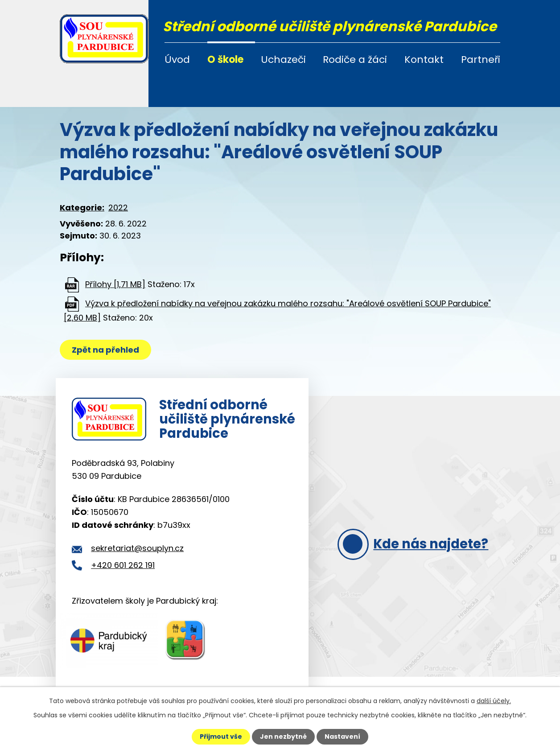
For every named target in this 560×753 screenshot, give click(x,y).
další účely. (494, 701)
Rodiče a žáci (355, 60)
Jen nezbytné (283, 737)
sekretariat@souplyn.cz (137, 548)
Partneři (481, 60)
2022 (118, 208)
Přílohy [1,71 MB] (115, 284)
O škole (225, 60)
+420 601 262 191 (123, 565)
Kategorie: (82, 208)
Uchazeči (283, 60)
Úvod (177, 60)
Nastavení (342, 737)
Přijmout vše (221, 737)
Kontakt (424, 60)
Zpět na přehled (105, 350)
